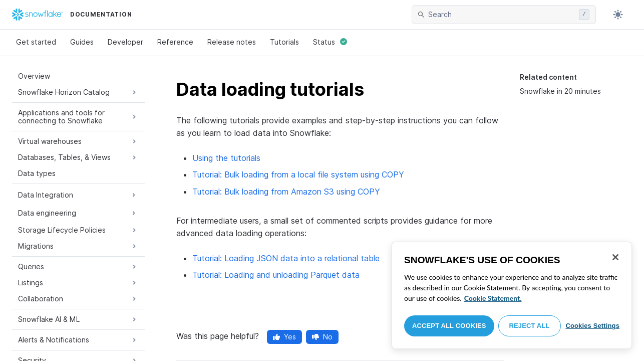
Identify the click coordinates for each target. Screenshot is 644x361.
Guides (82, 42)
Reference (175, 42)
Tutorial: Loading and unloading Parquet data (276, 275)
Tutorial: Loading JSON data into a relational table (286, 258)
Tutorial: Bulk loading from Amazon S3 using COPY (286, 192)
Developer (125, 42)
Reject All (530, 326)
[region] (512, 295)
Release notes (232, 42)
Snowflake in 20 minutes (560, 91)
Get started (36, 42)
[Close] (615, 257)
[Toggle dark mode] (618, 15)
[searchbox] (502, 15)
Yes (284, 337)
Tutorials (284, 42)
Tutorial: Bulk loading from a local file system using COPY (298, 174)
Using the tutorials (226, 158)
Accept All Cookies (449, 326)
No (322, 337)
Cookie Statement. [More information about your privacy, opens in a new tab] (493, 298)
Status (330, 42)
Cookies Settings (592, 326)
